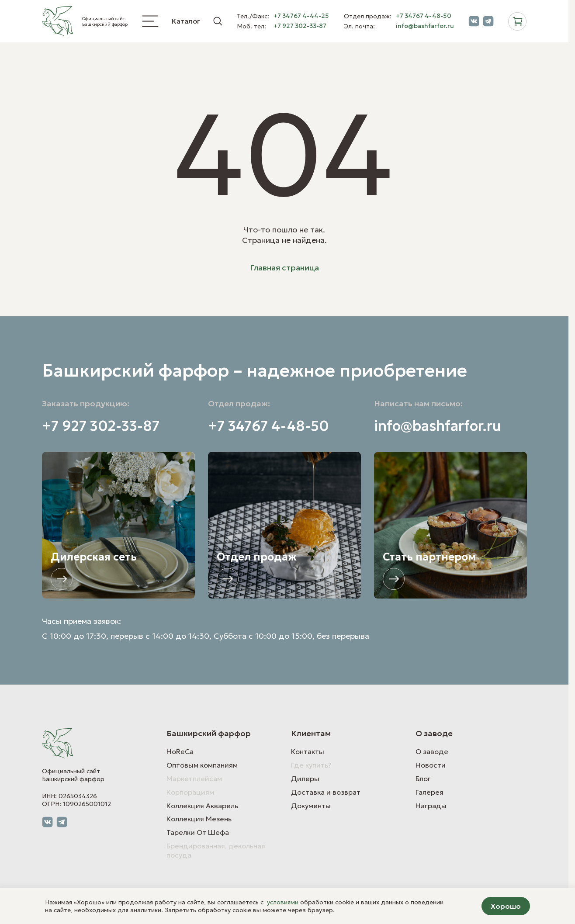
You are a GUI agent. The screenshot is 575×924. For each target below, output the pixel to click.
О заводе (432, 751)
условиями (283, 902)
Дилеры (305, 779)
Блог (423, 779)
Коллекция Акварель (202, 806)
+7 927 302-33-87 (300, 26)
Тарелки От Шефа (198, 832)
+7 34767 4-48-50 (424, 16)
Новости (431, 765)
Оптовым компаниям (202, 765)
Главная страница (284, 268)
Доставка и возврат (326, 792)
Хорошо (506, 906)
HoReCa (180, 751)
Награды (431, 806)
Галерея (430, 792)
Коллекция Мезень (199, 819)
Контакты (308, 751)
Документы (311, 806)
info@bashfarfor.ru (425, 26)
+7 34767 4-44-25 (301, 16)
